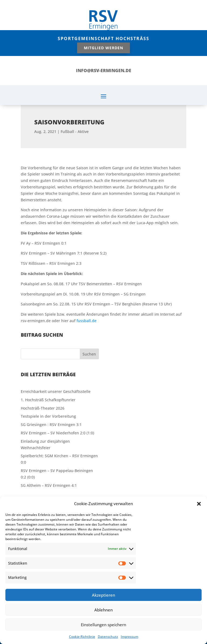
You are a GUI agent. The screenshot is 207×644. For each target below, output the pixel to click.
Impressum (130, 637)
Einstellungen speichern (103, 625)
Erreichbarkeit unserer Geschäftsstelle (56, 391)
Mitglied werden (103, 48)
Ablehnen (103, 610)
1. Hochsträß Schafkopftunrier (48, 400)
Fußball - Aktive (75, 127)
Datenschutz (108, 637)
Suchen (89, 354)
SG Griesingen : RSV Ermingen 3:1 (51, 425)
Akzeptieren (103, 595)
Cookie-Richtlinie (82, 637)
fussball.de (87, 321)
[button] (199, 504)
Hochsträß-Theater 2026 (43, 408)
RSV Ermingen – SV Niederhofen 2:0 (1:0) (57, 433)
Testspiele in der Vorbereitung (48, 416)
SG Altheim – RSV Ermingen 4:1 (49, 485)
